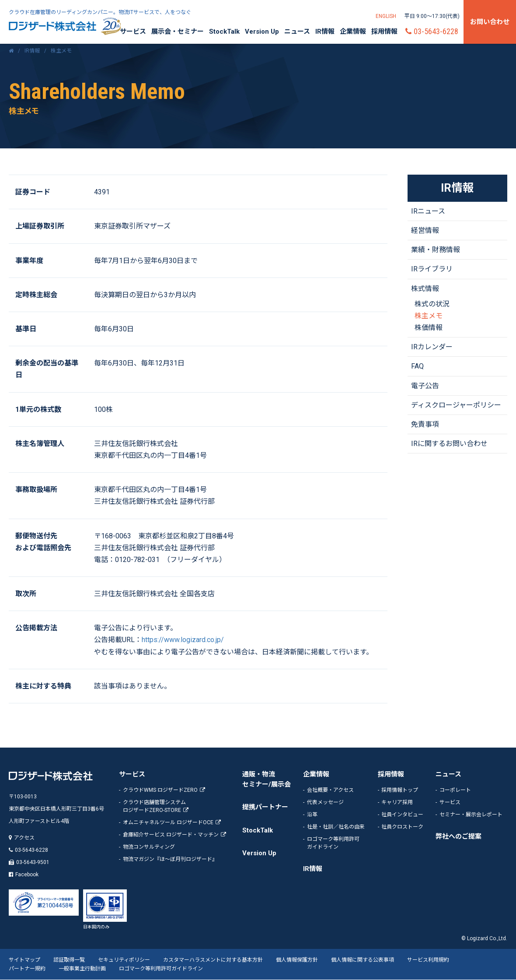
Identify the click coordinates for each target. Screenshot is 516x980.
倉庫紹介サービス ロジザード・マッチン (171, 835)
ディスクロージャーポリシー (456, 406)
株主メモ (429, 316)
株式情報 (425, 289)
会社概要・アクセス (330, 790)
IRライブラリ (432, 269)
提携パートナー (265, 808)
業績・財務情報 (436, 250)
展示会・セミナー (178, 32)
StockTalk (224, 32)
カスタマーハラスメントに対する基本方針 (213, 960)
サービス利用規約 (428, 960)
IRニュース (428, 212)
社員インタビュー (402, 815)
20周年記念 (111, 26)
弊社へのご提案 (458, 836)
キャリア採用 (397, 802)
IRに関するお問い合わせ (449, 444)
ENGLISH (386, 16)
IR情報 (325, 32)
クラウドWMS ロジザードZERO (160, 790)
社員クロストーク (402, 827)
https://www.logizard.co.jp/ (183, 640)
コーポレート (455, 790)
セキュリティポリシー (124, 960)
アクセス (24, 838)
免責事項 (425, 425)
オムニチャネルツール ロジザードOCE (168, 822)
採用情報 (384, 32)
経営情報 (425, 231)
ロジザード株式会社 (52, 26)
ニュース (297, 32)
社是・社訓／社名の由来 (336, 827)
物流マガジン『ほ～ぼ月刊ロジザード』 (170, 859)
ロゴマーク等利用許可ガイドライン (161, 969)
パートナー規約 (27, 969)
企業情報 (353, 32)
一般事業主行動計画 (82, 969)
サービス (133, 32)
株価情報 (429, 328)
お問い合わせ (490, 22)
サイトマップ (24, 960)
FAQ (417, 367)
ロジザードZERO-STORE (178, 806)
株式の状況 (432, 304)
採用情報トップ (400, 790)
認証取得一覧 (69, 960)
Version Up (262, 32)
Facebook (27, 875)
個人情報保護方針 (297, 960)
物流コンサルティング (149, 847)
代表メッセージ (325, 802)
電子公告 (425, 386)
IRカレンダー (432, 347)
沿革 (312, 815)
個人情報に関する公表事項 (363, 960)
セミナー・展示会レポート (471, 815)
